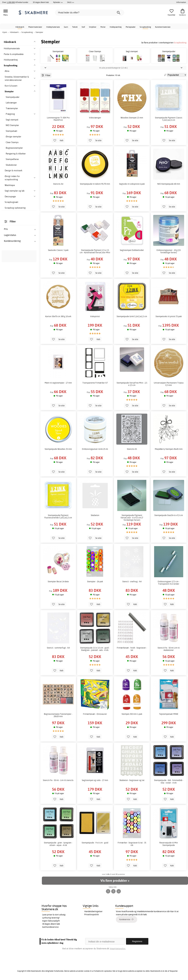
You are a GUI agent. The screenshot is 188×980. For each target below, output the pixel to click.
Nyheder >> (58, 2)
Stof (83, 27)
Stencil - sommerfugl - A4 (58, 648)
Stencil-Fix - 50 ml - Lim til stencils (58, 780)
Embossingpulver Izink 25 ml (95, 449)
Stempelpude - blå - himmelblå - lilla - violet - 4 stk (169, 781)
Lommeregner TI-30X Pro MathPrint (58, 119)
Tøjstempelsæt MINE (169, 714)
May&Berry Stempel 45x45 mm (169, 449)
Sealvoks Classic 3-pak (58, 250)
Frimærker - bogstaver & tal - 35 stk (132, 844)
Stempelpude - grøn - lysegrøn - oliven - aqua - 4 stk (58, 844)
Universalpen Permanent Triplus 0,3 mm (169, 384)
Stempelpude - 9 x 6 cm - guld (95, 843)
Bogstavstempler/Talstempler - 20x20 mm (58, 715)
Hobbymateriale (53, 27)
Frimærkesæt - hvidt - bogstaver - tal (132, 649)
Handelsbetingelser (93, 911)
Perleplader (131, 27)
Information (181, 2)
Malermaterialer (35, 27)
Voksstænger (95, 118)
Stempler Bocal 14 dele (58, 582)
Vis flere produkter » (115, 881)
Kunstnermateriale (163, 27)
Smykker (93, 27)
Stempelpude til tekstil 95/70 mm (95, 184)
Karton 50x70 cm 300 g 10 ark (58, 316)
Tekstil (75, 27)
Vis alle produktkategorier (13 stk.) (113, 68)
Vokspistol (95, 316)
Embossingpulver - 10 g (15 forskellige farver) (169, 251)
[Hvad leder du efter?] (90, 13)
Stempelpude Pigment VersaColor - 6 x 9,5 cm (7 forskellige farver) (132, 518)
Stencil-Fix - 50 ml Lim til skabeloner (169, 649)
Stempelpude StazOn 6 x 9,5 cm (169, 515)
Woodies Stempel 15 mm (132, 118)
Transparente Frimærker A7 (95, 383)
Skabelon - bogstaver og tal (132, 780)
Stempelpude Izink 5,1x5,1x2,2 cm (132, 316)
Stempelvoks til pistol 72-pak (169, 316)
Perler (103, 27)
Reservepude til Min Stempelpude (169, 844)
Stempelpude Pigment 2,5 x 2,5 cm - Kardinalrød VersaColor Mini (95, 251)
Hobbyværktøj (116, 27)
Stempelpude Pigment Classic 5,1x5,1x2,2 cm (169, 119)
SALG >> (71, 2)
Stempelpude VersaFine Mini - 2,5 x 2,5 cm (132, 384)
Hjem (5, 32)
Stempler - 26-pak (95, 582)
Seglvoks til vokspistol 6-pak (132, 184)
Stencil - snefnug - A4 (132, 582)
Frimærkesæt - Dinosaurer (95, 714)
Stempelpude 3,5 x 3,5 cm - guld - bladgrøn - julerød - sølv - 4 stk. (95, 649)
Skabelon (95, 515)
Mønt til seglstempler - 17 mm (58, 383)
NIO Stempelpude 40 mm (169, 184)
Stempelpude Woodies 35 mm (58, 449)
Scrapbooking (145, 27)
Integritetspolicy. (118, 948)
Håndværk (20, 27)
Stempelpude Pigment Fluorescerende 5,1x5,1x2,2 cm (58, 516)
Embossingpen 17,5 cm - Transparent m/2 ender (169, 583)
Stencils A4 (58, 184)
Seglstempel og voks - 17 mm (95, 780)
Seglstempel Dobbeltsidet (132, 250)
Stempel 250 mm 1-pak (132, 714)
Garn (66, 27)
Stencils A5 (132, 449)
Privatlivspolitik (92, 914)
